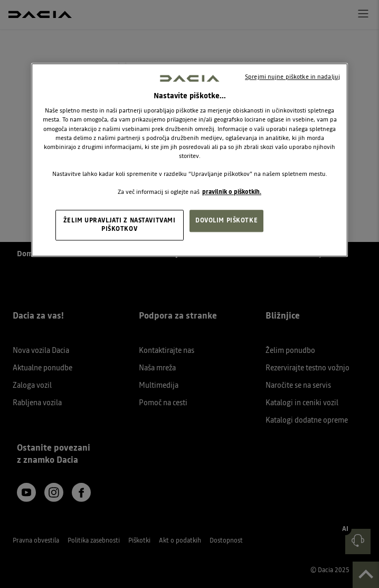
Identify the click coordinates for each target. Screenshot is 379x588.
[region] (189, 160)
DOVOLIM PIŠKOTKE (226, 220)
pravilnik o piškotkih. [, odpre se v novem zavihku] (232, 192)
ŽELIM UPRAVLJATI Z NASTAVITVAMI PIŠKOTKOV (120, 225)
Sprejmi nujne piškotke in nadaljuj (292, 77)
